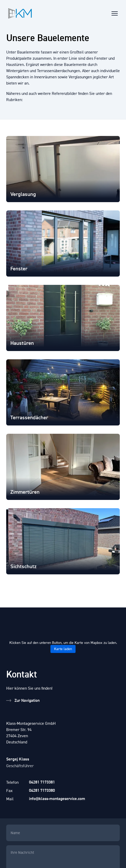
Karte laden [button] (63, 649)
